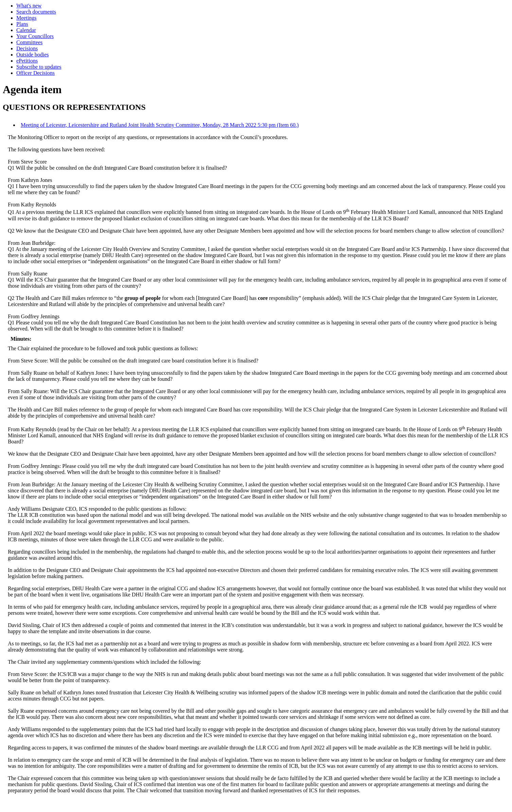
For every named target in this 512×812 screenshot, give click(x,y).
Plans (22, 24)
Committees (29, 42)
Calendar (26, 30)
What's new (29, 6)
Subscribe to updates (39, 67)
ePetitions (27, 61)
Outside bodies (33, 55)
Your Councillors (35, 36)
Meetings (27, 18)
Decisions (27, 48)
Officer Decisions (36, 73)
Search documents (36, 12)
